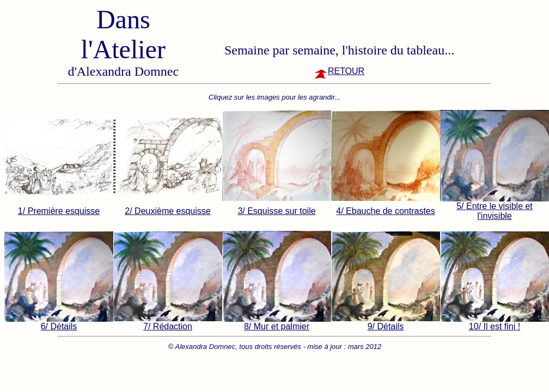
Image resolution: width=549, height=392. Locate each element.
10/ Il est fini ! (495, 326)
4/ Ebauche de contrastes (385, 211)
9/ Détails (386, 326)
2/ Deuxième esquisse (167, 211)
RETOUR (339, 71)
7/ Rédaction (168, 326)
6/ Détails (59, 326)
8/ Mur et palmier (277, 326)
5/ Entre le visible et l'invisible (495, 211)
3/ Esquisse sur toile (276, 211)
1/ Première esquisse (59, 211)
